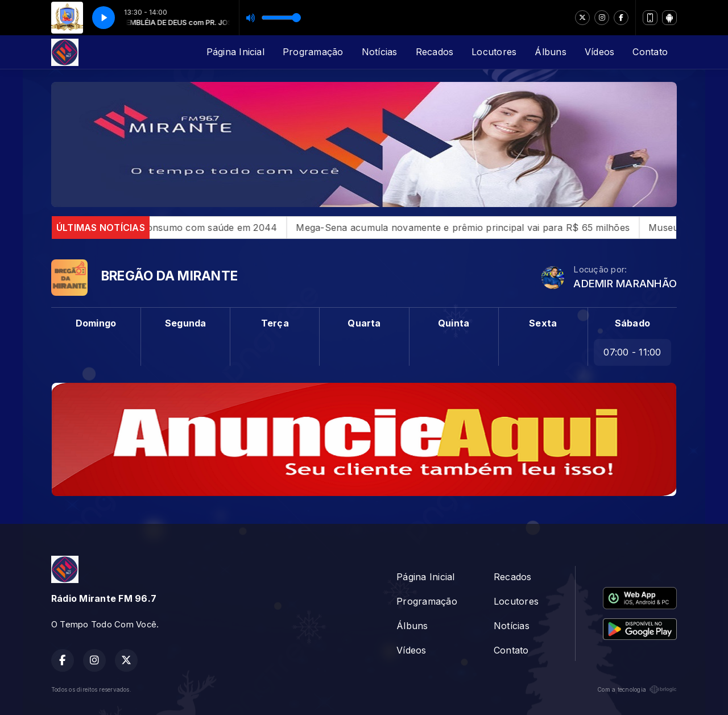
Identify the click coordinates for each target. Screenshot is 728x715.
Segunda (186, 323)
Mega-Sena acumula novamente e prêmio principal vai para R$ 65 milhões (480, 228)
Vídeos (599, 52)
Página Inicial (235, 52)
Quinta (454, 323)
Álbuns (550, 52)
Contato (650, 52)
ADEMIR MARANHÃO (625, 284)
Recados (435, 52)
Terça (275, 323)
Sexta (543, 323)
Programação (313, 52)
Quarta (364, 323)
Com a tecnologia (637, 689)
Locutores (494, 52)
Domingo (96, 323)
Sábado (632, 323)
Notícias (380, 52)
